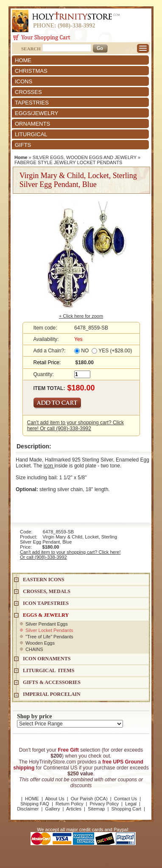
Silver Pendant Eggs (47, 624)
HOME (23, 60)
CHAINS (34, 649)
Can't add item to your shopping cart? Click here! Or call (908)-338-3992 (75, 426)
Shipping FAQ (35, 804)
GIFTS (23, 145)
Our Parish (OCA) (89, 799)
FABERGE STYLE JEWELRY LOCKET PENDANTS (68, 162)
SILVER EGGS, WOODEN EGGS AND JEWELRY (85, 157)
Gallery (53, 809)
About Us (54, 799)
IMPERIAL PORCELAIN (52, 694)
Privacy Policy (104, 804)
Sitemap (96, 809)
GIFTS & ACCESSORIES (52, 682)
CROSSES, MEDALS (47, 591)
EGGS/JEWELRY (36, 113)
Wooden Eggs (40, 643)
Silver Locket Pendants (49, 630)
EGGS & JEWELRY (46, 615)
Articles (74, 809)
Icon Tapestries (46, 603)
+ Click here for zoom (81, 316)
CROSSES (28, 92)
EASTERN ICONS (44, 580)
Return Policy (69, 804)
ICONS (24, 81)
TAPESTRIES (32, 103)
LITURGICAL (31, 134)
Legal (131, 804)
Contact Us (126, 799)
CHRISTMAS (31, 71)
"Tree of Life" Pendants (49, 637)
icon (49, 466)
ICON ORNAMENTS (47, 659)
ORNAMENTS (32, 124)
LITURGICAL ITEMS (49, 670)
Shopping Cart (126, 809)
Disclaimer (28, 809)
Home (21, 157)
